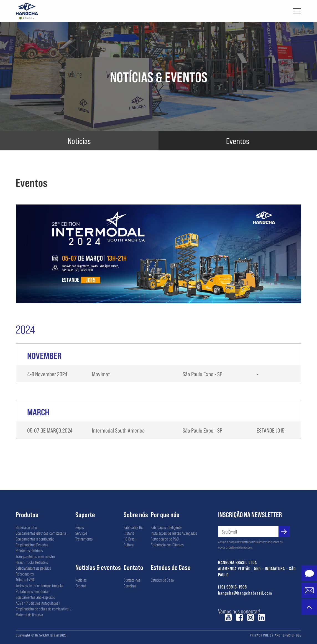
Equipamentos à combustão (35, 539)
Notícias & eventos (98, 567)
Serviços (81, 533)
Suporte (85, 514)
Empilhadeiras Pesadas (32, 545)
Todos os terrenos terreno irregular (40, 585)
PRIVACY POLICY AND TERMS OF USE (276, 635)
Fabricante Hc (133, 527)
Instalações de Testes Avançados (174, 533)
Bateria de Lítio (26, 527)
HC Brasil (130, 539)
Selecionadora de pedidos (33, 568)
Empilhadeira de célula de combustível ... (44, 609)
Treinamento (84, 539)
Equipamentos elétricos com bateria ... (43, 533)
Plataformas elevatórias (33, 591)
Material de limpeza (29, 615)
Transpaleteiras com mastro (35, 556)
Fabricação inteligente (166, 527)
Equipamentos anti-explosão (35, 597)
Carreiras (130, 586)
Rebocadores (25, 574)
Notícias (81, 580)
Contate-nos (132, 580)
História (129, 533)
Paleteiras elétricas (29, 550)
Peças (80, 527)
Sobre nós (136, 514)
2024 (25, 329)
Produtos (27, 514)
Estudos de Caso (171, 567)
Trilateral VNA (25, 580)
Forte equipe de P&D (165, 539)
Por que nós (165, 514)
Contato (133, 567)
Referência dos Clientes (167, 545)
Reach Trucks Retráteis (32, 562)
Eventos (81, 586)
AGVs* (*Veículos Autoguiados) (38, 603)
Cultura (129, 545)
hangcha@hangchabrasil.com (245, 593)
